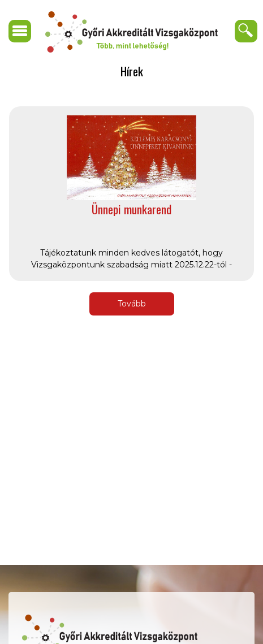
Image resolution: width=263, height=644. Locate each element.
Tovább (132, 304)
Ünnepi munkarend (131, 209)
